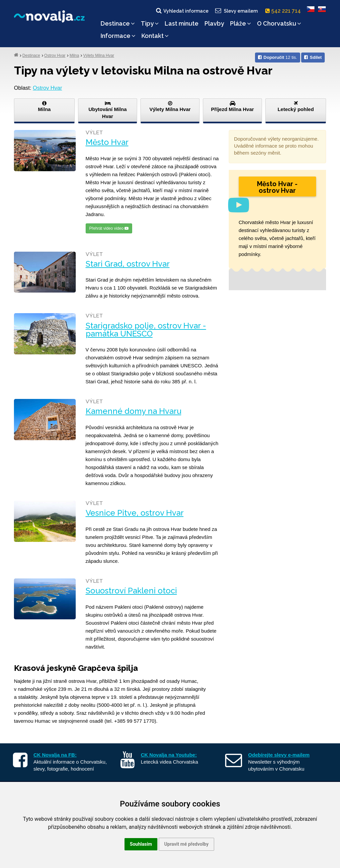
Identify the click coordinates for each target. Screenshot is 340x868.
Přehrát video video (109, 228)
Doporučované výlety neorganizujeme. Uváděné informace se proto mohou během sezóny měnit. (276, 146)
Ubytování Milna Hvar (108, 110)
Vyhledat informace (182, 11)
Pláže (241, 23)
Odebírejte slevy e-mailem (279, 755)
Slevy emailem (236, 11)
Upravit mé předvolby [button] (186, 844)
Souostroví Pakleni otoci (131, 591)
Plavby (214, 23)
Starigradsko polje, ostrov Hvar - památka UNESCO (146, 330)
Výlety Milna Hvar (98, 56)
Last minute (182, 23)
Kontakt (155, 36)
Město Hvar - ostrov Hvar (277, 187)
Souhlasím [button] (141, 844)
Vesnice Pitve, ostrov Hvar (135, 513)
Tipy (150, 23)
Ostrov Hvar (55, 56)
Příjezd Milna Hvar (232, 106)
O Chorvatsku (279, 23)
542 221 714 (284, 11)
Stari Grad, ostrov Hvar (128, 264)
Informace (118, 36)
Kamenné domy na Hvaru (133, 411)
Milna (74, 56)
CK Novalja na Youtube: (169, 755)
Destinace (118, 23)
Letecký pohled (296, 106)
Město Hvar (107, 142)
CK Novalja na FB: (55, 755)
